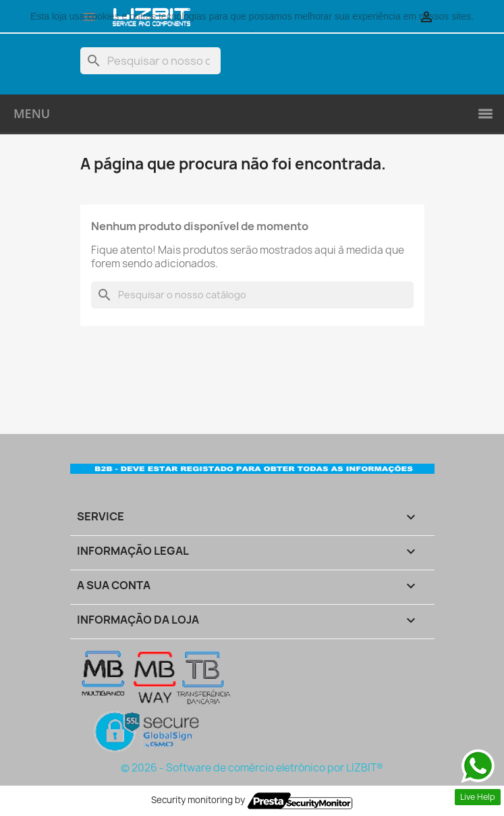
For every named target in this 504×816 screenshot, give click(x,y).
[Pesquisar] (150, 61)
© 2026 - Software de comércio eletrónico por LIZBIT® (252, 768)
